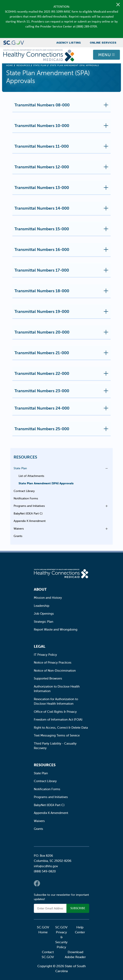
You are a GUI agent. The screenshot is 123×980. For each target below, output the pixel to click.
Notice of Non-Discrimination (55, 671)
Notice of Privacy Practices (53, 662)
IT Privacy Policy (45, 655)
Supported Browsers (48, 678)
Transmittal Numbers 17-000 (63, 272)
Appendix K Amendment (30, 521)
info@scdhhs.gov (46, 866)
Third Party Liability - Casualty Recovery (55, 746)
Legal (40, 646)
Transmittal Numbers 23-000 (63, 392)
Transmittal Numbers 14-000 (63, 210)
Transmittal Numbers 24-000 (63, 410)
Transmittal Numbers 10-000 (63, 127)
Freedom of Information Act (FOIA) (58, 719)
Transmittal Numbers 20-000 (63, 334)
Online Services (103, 43)
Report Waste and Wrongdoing (56, 629)
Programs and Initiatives (29, 506)
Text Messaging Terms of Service (57, 735)
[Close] (118, 5)
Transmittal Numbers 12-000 (63, 169)
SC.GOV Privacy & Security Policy (61, 937)
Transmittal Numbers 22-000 (63, 375)
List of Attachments (31, 476)
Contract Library (24, 491)
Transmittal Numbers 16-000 (63, 251)
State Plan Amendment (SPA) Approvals (46, 483)
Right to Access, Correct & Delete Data (61, 728)
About (40, 589)
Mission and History (48, 598)
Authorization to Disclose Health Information (57, 689)
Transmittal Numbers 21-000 (63, 354)
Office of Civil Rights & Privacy (55, 712)
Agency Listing (69, 43)
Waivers (19, 529)
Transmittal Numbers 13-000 (63, 189)
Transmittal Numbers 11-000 (63, 148)
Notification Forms (26, 498)
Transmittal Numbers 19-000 (63, 313)
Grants (18, 536)
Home (10, 65)
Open (105, 468)
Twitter (45, 883)
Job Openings (44, 614)
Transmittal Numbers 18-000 (63, 292)
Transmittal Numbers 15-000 (63, 230)
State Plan (40, 65)
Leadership (42, 606)
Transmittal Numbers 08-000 (63, 107)
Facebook (37, 883)
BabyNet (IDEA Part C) (28, 513)
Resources (23, 65)
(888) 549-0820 (45, 871)
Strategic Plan (44, 622)
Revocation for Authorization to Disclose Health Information (56, 701)
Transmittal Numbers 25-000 (63, 430)
